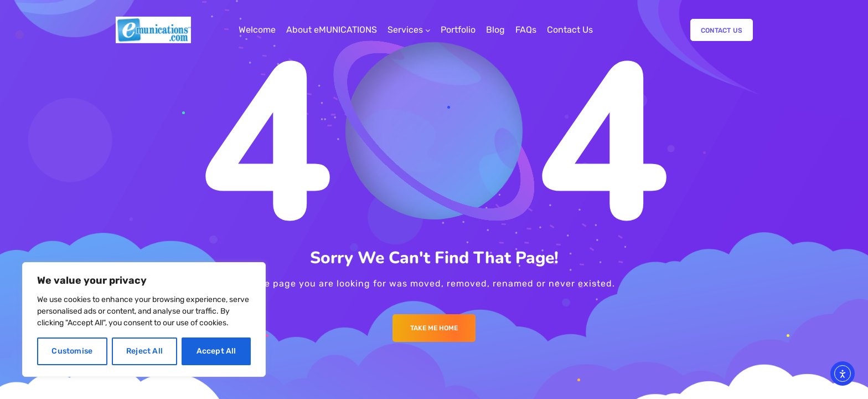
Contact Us (570, 30)
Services (405, 30)
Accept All (216, 351)
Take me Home (434, 328)
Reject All (144, 351)
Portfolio (458, 30)
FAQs (526, 30)
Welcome (257, 30)
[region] (144, 319)
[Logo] (153, 30)
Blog (495, 30)
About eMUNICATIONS (332, 30)
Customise (72, 351)
